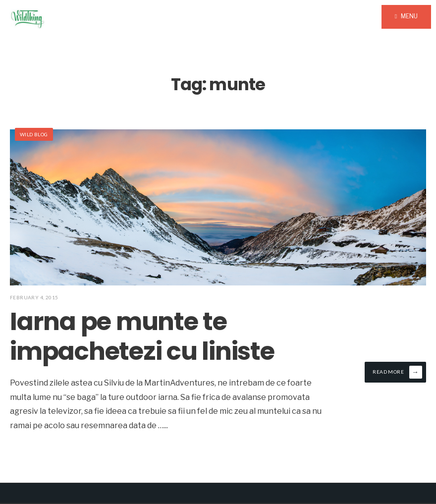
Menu (406, 16)
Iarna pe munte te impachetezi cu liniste (142, 336)
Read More (397, 372)
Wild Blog (34, 134)
